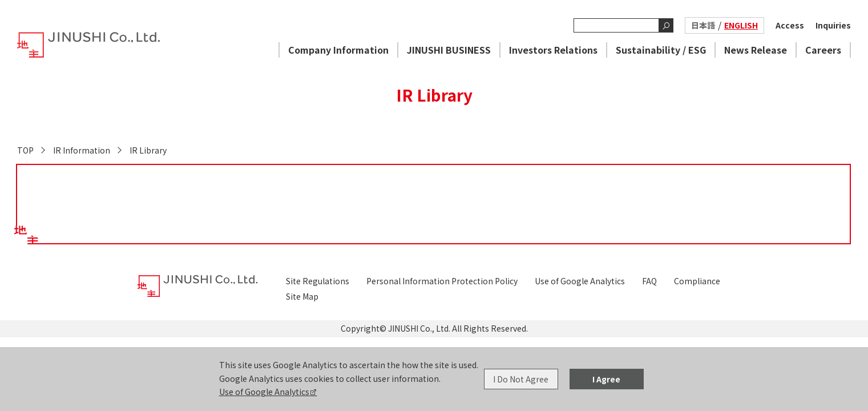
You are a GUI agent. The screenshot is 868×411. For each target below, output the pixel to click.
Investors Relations (553, 50)
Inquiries (833, 25)
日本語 (703, 25)
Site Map (302, 296)
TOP (25, 150)
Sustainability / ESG (661, 50)
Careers (823, 50)
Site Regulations (318, 281)
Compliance (697, 281)
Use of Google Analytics (264, 392)
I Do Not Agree (521, 379)
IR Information (82, 150)
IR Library (148, 150)
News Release (756, 50)
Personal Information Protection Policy (442, 281)
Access (790, 25)
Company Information (338, 50)
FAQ (649, 281)
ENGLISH (741, 25)
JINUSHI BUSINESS (449, 50)
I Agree (606, 379)
